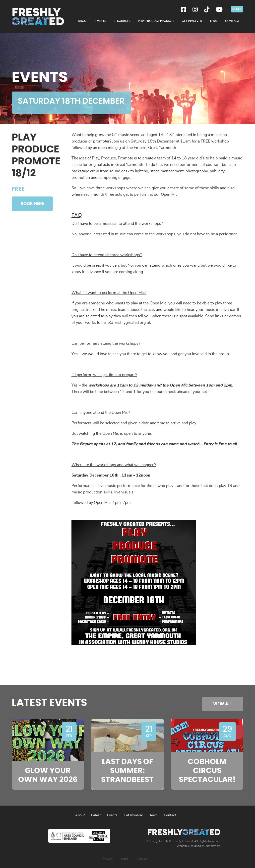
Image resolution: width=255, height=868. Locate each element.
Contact (170, 815)
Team (154, 815)
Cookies (142, 859)
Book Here (32, 204)
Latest (96, 815)
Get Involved (133, 815)
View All (223, 704)
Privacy (108, 859)
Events (112, 815)
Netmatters (213, 846)
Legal (125, 859)
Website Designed (189, 846)
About (80, 815)
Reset (237, 9)
